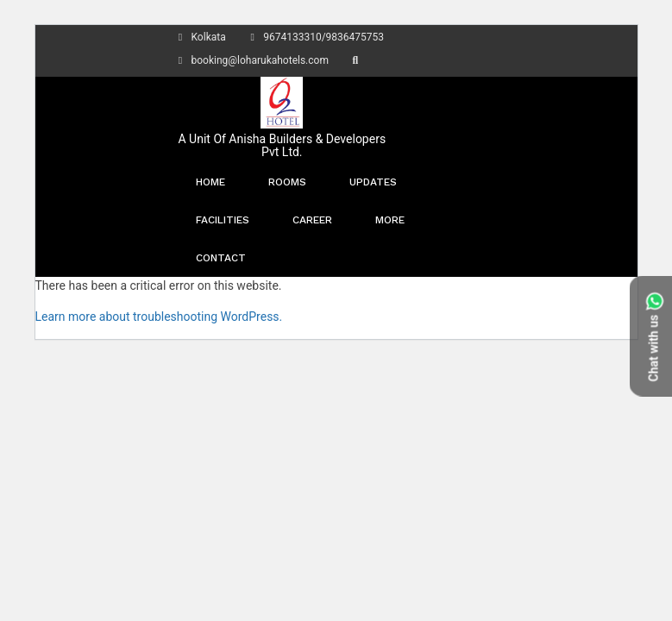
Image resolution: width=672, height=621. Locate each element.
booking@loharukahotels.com (251, 60)
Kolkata (200, 37)
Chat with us (654, 336)
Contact (221, 258)
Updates (373, 182)
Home (210, 182)
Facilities (223, 220)
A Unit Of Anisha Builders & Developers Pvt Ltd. (283, 145)
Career (312, 220)
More (390, 220)
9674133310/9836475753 (315, 37)
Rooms (287, 182)
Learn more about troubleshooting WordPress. (159, 317)
